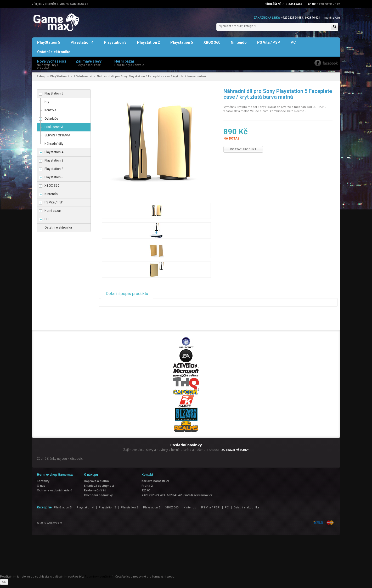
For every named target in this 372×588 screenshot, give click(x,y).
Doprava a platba (96, 484)
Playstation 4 (82, 46)
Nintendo (239, 46)
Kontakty (43, 484)
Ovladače (51, 122)
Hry (47, 105)
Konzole (50, 113)
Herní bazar (53, 214)
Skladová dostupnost (99, 489)
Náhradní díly (54, 147)
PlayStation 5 (49, 46)
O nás (41, 489)
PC (293, 46)
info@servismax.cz (199, 498)
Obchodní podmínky (98, 498)
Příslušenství (83, 79)
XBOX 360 (212, 46)
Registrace (294, 4)
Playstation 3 (115, 46)
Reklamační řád (95, 493)
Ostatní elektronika (54, 55)
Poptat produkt (243, 152)
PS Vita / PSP (269, 46)
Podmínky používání (98, 580)
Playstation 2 (148, 46)
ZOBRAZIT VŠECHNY (235, 453)
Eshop (41, 79)
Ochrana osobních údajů (55, 493)
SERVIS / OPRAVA (57, 138)
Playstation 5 (182, 46)
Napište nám (331, 18)
